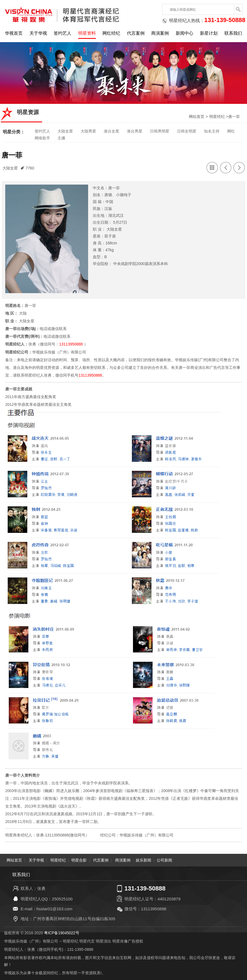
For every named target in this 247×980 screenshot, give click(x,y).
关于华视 (38, 33)
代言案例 (136, 33)
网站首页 (197, 117)
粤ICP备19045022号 (62, 932)
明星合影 (79, 860)
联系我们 (233, 33)
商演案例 (160, 33)
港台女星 (112, 131)
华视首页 (14, 33)
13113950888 (71, 344)
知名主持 (212, 131)
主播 (61, 138)
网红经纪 (111, 33)
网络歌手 (42, 138)
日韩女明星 (187, 131)
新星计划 (209, 33)
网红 (231, 131)
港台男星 (135, 131)
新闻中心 (184, 33)
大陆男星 (88, 131)
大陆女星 (65, 131)
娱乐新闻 (143, 860)
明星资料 (87, 33)
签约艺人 (63, 33)
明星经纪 (217, 117)
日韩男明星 (160, 131)
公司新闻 (164, 860)
